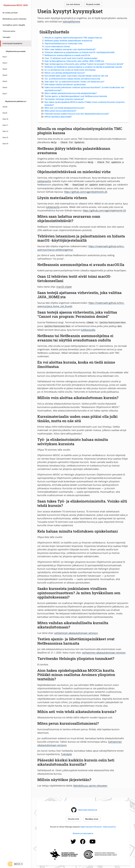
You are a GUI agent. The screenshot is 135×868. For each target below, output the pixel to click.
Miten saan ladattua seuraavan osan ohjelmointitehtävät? (70, 49)
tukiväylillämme (71, 21)
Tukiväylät (66, 753)
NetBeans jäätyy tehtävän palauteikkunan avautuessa (68, 41)
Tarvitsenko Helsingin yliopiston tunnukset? (64, 99)
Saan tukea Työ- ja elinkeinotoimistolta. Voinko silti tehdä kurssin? (74, 82)
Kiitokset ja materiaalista (83, 832)
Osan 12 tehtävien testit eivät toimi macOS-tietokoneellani (71, 58)
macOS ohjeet (64, 286)
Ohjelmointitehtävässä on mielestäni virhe (63, 44)
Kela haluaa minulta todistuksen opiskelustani (65, 84)
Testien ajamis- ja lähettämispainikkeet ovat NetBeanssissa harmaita (76, 96)
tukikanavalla (88, 329)
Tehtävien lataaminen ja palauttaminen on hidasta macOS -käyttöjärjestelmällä (79, 52)
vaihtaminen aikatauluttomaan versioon (76, 632)
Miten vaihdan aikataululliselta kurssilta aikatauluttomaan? (71, 93)
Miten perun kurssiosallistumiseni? (60, 111)
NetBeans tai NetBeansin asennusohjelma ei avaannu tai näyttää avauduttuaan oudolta (83, 67)
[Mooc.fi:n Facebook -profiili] (83, 844)
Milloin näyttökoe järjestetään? (58, 117)
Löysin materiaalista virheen (57, 47)
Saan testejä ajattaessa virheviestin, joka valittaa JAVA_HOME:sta (74, 61)
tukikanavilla (44, 181)
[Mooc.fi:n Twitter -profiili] (73, 844)
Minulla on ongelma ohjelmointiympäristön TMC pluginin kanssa (73, 38)
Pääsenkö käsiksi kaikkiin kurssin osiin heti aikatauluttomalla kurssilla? (77, 114)
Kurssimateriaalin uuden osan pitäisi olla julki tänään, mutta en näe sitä (76, 76)
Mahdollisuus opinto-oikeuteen (90, 784)
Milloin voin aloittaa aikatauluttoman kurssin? (65, 73)
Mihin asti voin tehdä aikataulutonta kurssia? (65, 108)
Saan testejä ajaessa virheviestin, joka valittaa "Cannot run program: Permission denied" (84, 64)
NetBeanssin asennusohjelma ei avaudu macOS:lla (67, 55)
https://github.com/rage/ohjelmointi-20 (86, 191)
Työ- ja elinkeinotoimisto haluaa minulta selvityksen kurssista (72, 79)
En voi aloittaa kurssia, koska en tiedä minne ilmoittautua (70, 70)
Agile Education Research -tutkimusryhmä (98, 826)
